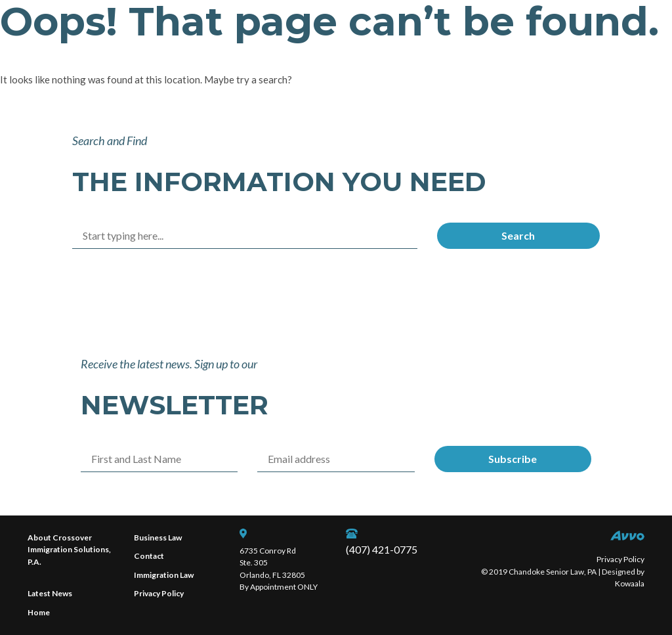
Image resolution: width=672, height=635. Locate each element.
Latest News (50, 593)
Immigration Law (164, 575)
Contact (149, 556)
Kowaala (630, 583)
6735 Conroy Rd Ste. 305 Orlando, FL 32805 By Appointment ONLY (279, 569)
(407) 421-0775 (382, 549)
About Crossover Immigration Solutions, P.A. (69, 550)
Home (39, 612)
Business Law (158, 537)
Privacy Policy (159, 593)
